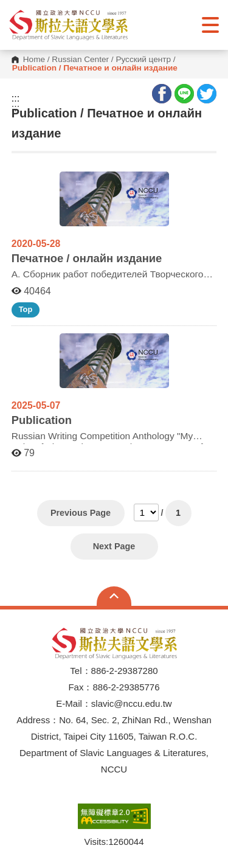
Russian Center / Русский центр (111, 60)
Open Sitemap (114, 596)
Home (34, 60)
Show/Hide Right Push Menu (210, 25)
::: (16, 99)
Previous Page (81, 513)
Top (26, 309)
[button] (68, 25)
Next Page (114, 546)
